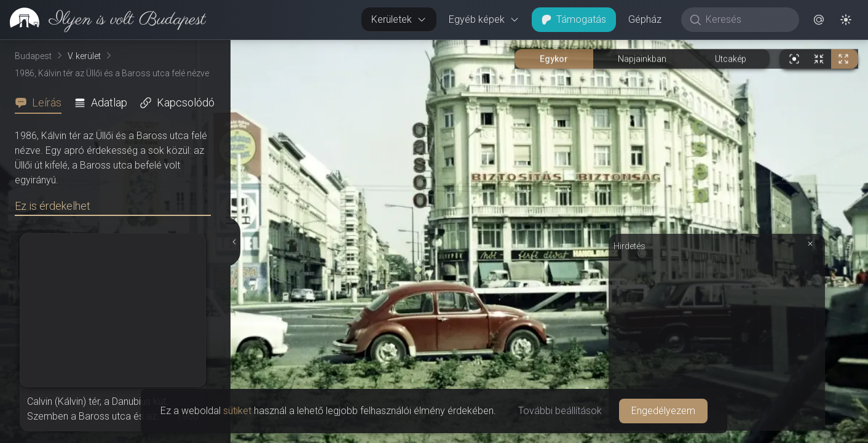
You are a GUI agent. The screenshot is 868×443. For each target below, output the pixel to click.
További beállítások (560, 411)
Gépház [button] (645, 19)
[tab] (42, 103)
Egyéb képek (484, 19)
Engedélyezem (663, 411)
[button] (819, 20)
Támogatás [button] (574, 19)
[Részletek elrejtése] (235, 242)
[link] (103, 20)
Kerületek (399, 19)
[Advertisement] (717, 340)
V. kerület (84, 56)
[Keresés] (747, 20)
